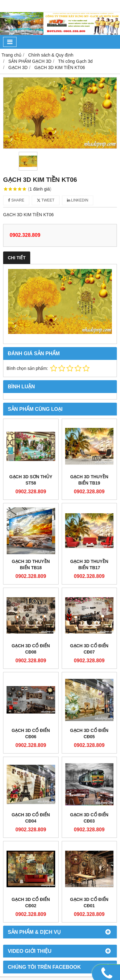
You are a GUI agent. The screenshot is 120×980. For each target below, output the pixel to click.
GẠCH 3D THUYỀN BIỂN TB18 (31, 565)
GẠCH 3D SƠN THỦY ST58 (31, 480)
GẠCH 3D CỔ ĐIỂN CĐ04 (31, 818)
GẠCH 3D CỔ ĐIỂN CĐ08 (31, 649)
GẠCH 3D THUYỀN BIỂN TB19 (89, 480)
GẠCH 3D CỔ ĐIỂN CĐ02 (31, 854)
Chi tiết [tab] (17, 258)
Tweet (46, 200)
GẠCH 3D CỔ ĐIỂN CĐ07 (89, 649)
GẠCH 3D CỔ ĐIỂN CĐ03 (89, 818)
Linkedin (78, 200)
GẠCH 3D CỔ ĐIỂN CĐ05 (89, 734)
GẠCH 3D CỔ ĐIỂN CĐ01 (89, 854)
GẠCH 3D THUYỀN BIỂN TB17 (89, 565)
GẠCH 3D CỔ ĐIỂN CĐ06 (31, 734)
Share (16, 200)
